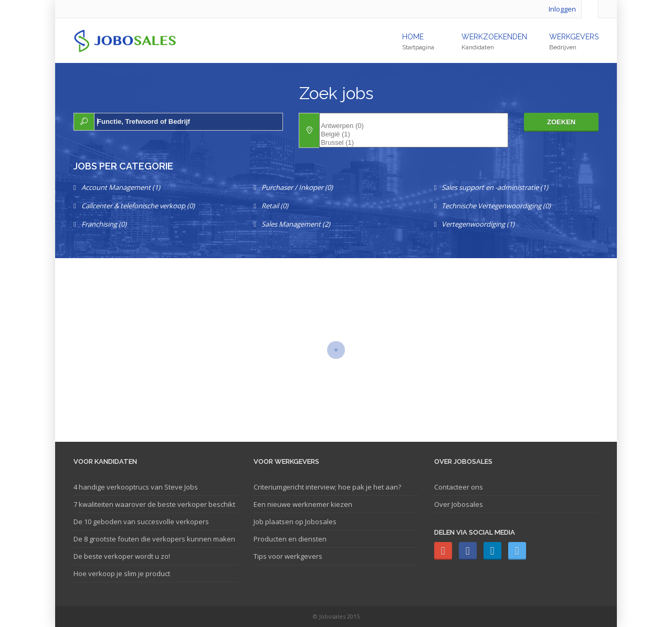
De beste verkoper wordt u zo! (122, 556)
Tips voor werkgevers (288, 556)
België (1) (414, 134)
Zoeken (561, 122)
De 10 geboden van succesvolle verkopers (141, 522)
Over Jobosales (459, 504)
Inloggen (562, 9)
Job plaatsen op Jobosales (295, 522)
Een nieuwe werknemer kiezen (303, 504)
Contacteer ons (459, 487)
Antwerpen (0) (414, 126)
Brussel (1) (414, 143)
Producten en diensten (290, 539)
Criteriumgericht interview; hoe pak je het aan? (327, 487)
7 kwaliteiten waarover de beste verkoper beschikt (154, 504)
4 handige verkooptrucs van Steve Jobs (136, 487)
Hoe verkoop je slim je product (122, 573)
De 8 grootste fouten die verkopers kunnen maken (154, 539)
